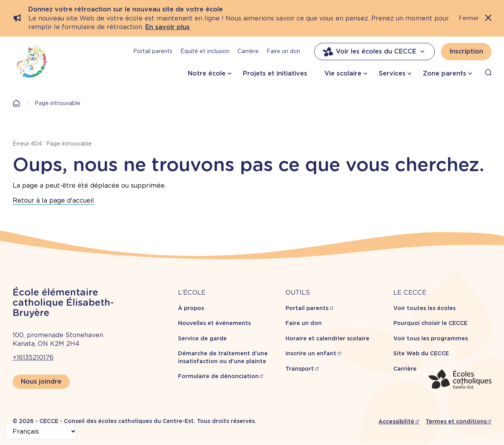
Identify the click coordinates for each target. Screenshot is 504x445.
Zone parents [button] (445, 73)
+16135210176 (33, 357)
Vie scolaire (343, 73)
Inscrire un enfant (311, 353)
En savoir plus (168, 27)
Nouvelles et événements (214, 323)
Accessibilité (396, 421)
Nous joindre (41, 381)
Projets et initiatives (275, 73)
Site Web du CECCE (421, 353)
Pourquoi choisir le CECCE (430, 323)
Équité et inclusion (205, 51)
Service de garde (202, 338)
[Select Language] (41, 431)
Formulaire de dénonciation (218, 376)
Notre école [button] (207, 73)
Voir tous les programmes (431, 338)
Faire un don (283, 51)
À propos (191, 308)
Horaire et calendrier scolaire (327, 338)
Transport (300, 369)
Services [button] (392, 73)
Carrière (248, 51)
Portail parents (153, 51)
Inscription (466, 51)
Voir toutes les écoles (424, 308)
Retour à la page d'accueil (53, 200)
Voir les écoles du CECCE (374, 52)
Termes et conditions (456, 421)
